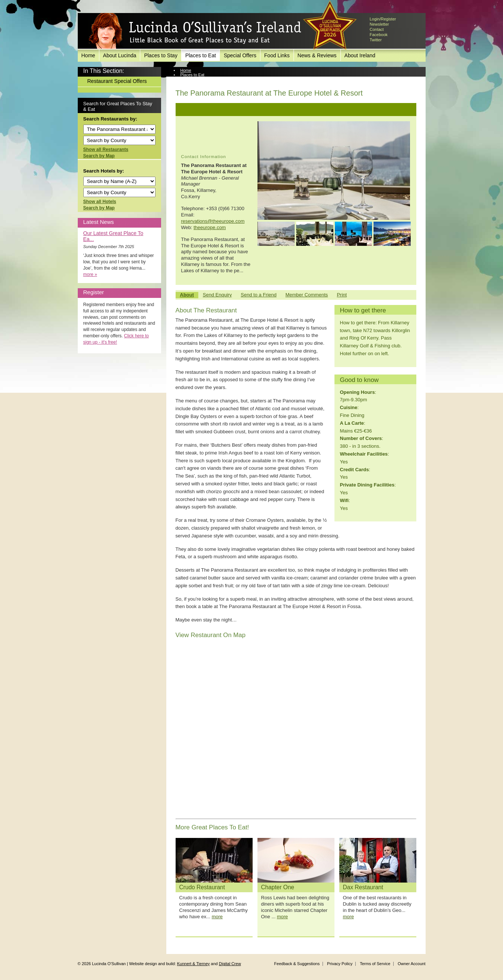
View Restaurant (196, 79)
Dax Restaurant (363, 887)
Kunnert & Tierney (193, 964)
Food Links (277, 55)
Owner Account (412, 964)
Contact (377, 29)
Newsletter (379, 24)
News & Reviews (317, 55)
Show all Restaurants (106, 150)
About (187, 295)
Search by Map (99, 156)
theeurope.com (210, 227)
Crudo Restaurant (202, 887)
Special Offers (240, 55)
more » (90, 274)
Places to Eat (201, 55)
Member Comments (307, 295)
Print (342, 295)
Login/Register (383, 19)
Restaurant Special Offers (117, 81)
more (217, 917)
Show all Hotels (100, 202)
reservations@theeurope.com (213, 221)
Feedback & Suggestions (297, 964)
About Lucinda (120, 55)
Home (88, 55)
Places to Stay (161, 55)
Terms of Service (375, 964)
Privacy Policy (340, 964)
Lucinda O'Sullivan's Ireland (195, 31)
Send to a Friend (259, 295)
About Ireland (360, 55)
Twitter (376, 40)
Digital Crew (230, 964)
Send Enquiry (217, 295)
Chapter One (278, 887)
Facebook (379, 35)
